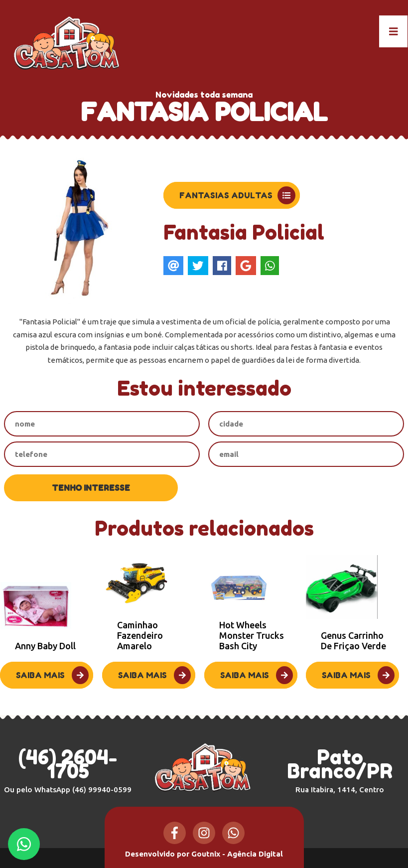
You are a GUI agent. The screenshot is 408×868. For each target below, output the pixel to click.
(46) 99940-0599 (102, 790)
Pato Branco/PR (340, 769)
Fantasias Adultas (237, 195)
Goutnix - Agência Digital (237, 854)
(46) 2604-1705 (68, 764)
